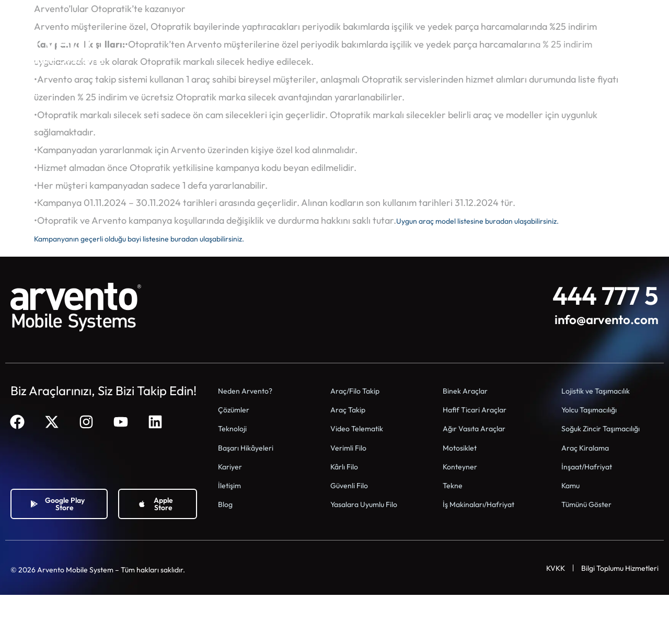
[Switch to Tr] (633, 15)
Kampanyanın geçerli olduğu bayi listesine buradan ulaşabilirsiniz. (168, 238)
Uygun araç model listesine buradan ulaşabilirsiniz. (499, 220)
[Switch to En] (613, 15)
